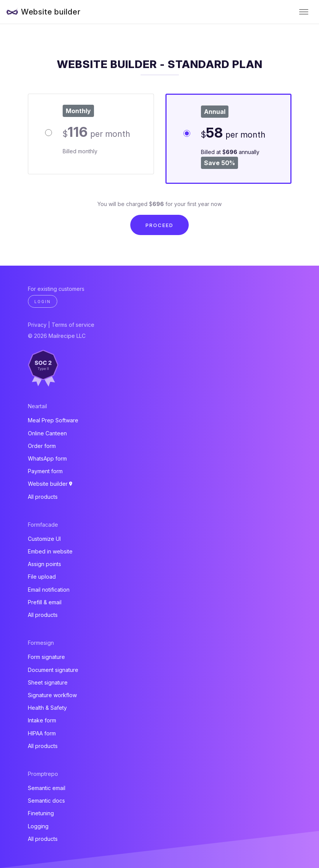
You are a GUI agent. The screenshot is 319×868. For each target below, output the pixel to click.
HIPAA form (42, 733)
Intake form (42, 720)
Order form (42, 446)
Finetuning (41, 813)
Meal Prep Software (53, 420)
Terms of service (73, 325)
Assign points (45, 564)
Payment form (45, 471)
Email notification (49, 590)
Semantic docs (46, 801)
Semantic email (47, 788)
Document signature (53, 670)
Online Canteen (47, 433)
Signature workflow (52, 695)
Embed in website (50, 551)
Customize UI (44, 539)
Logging (38, 826)
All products (43, 497)
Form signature (46, 657)
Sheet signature (48, 682)
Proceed (159, 225)
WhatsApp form (47, 458)
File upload (42, 577)
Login (43, 302)
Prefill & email (45, 602)
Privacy (37, 325)
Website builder (51, 12)
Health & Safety (47, 708)
